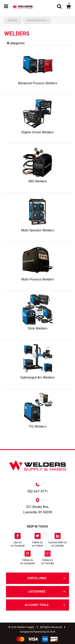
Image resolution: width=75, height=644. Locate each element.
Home (13, 20)
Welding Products (37, 20)
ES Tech (51, 632)
